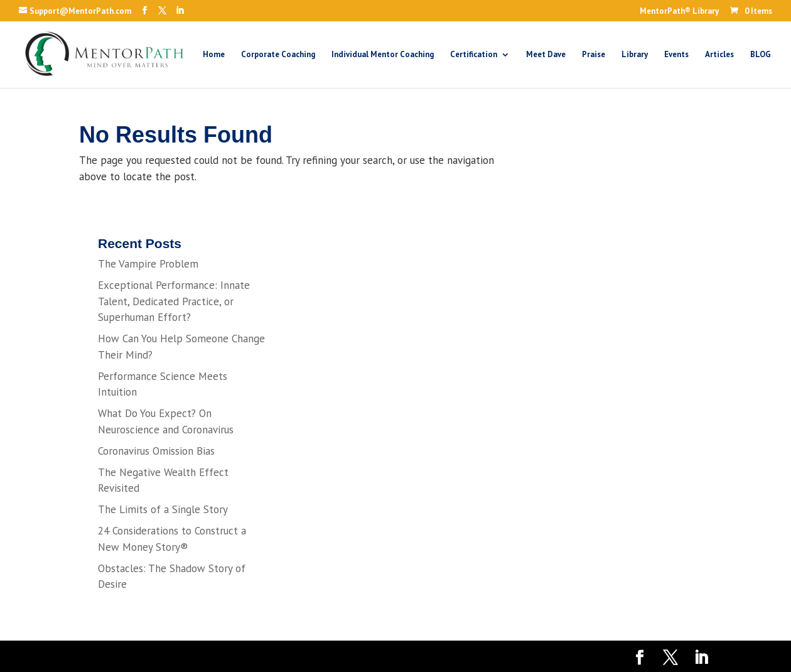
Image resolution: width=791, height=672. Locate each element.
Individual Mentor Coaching (383, 55)
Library (635, 55)
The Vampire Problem (148, 264)
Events (676, 55)
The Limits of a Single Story (163, 509)
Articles (719, 55)
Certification (474, 55)
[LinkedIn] (180, 11)
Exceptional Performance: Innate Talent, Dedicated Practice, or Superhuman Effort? (174, 301)
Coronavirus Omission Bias (156, 451)
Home (214, 55)
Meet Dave (546, 55)
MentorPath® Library (679, 12)
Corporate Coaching (278, 55)
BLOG (761, 55)
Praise (594, 55)
